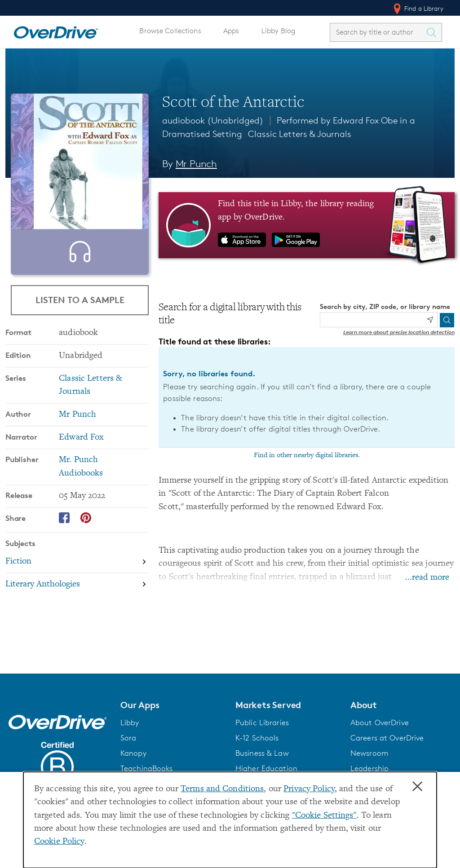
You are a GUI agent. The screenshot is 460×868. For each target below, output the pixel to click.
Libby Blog (278, 31)
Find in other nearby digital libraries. (307, 455)
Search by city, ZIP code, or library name (385, 306)
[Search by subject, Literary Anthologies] (77, 606)
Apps (231, 31)
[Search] (447, 320)
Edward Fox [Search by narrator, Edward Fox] (81, 459)
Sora (128, 738)
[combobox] (378, 32)
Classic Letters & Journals (300, 134)
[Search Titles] (433, 32)
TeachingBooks (147, 768)
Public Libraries (262, 723)
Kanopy (133, 753)
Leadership (369, 768)
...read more (427, 578)
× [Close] (417, 787)
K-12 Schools (257, 738)
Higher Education (266, 768)
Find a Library (418, 9)
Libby (130, 723)
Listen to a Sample (80, 302)
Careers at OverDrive (387, 738)
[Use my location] (430, 320)
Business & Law (262, 753)
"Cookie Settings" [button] (324, 816)
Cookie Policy (59, 842)
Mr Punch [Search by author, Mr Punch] (196, 164)
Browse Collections (170, 31)
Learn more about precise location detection (399, 332)
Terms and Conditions (222, 789)
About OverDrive (380, 723)
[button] (172, 705)
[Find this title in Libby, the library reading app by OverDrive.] (307, 225)
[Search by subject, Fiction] (77, 584)
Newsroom (369, 753)
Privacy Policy (309, 789)
